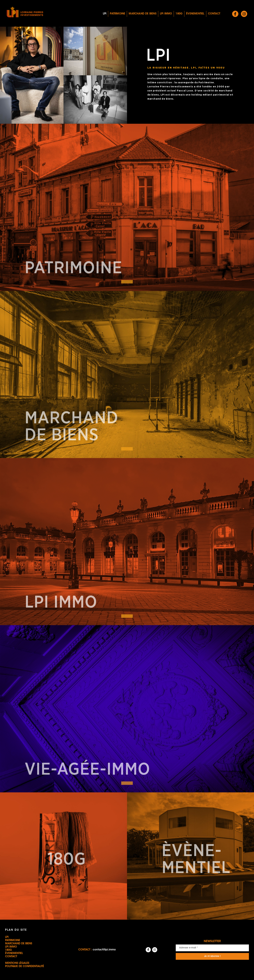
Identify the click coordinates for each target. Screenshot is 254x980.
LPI (105, 14)
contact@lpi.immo (104, 950)
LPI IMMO (166, 14)
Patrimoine (117, 14)
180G (179, 14)
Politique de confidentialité (25, 966)
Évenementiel (195, 14)
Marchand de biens (142, 14)
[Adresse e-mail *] (212, 948)
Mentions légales (17, 963)
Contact (214, 14)
